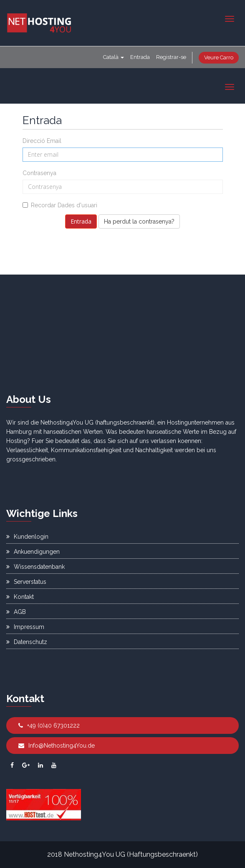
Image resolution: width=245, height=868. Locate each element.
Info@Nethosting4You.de (57, 746)
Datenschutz (27, 642)
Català (114, 57)
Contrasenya (39, 173)
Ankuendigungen (33, 552)
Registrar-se (171, 57)
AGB (16, 612)
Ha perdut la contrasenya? (139, 221)
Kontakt (20, 597)
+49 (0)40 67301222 (49, 725)
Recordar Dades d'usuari (60, 205)
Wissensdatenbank (35, 567)
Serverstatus (26, 582)
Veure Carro (219, 57)
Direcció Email (42, 141)
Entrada (140, 57)
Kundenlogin (27, 537)
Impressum (25, 627)
